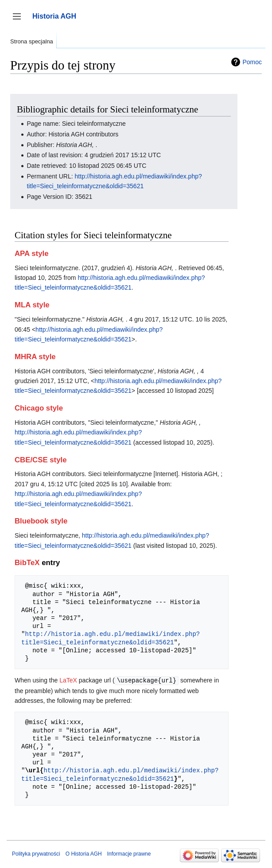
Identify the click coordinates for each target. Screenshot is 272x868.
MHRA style (35, 357)
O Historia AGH (84, 853)
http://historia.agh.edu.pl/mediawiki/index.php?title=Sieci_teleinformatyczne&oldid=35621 (111, 638)
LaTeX (68, 680)
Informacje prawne (129, 853)
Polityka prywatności (36, 853)
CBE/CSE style (41, 460)
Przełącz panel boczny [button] (20, 21)
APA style (31, 254)
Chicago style (39, 408)
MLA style (32, 305)
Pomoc (252, 62)
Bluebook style (41, 521)
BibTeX (27, 563)
